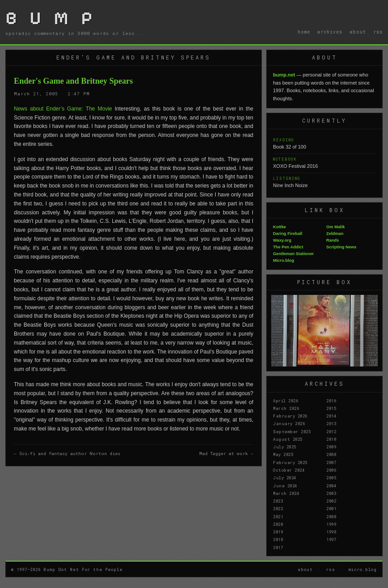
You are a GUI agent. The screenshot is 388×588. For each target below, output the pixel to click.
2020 (278, 524)
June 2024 (285, 486)
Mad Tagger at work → (226, 454)
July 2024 (285, 477)
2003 (331, 493)
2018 (278, 539)
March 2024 (286, 493)
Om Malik (335, 227)
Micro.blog (284, 260)
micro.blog (363, 569)
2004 (331, 486)
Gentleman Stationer (293, 254)
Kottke (279, 227)
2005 (331, 477)
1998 (331, 532)
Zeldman (335, 234)
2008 (331, 454)
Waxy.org (282, 240)
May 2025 (283, 454)
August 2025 (288, 439)
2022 (278, 508)
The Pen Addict (288, 247)
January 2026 (289, 423)
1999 (331, 524)
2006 (331, 470)
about (358, 32)
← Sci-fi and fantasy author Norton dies (67, 454)
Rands (333, 240)
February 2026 (290, 416)
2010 (331, 439)
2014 (331, 416)
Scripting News (341, 247)
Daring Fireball (288, 234)
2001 (331, 508)
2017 (278, 547)
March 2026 (286, 408)
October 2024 (289, 470)
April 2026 (286, 401)
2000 (331, 516)
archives (330, 32)
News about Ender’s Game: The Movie (63, 109)
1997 (331, 539)
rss (378, 32)
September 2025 (292, 431)
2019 (278, 532)
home (304, 32)
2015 (331, 408)
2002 (331, 501)
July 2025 (285, 447)
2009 (331, 447)
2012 (331, 431)
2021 (278, 516)
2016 (331, 401)
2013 (331, 423)
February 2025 (290, 462)
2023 (278, 501)
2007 (331, 462)
